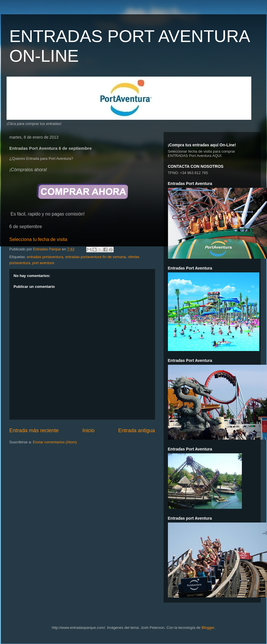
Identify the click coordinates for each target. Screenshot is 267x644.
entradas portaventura (45, 257)
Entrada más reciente (34, 430)
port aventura (43, 263)
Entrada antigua (136, 430)
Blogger (208, 628)
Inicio (88, 430)
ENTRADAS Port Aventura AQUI (195, 156)
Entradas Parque (48, 249)
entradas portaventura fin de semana (95, 257)
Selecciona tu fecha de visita (38, 239)
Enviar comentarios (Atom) (55, 442)
